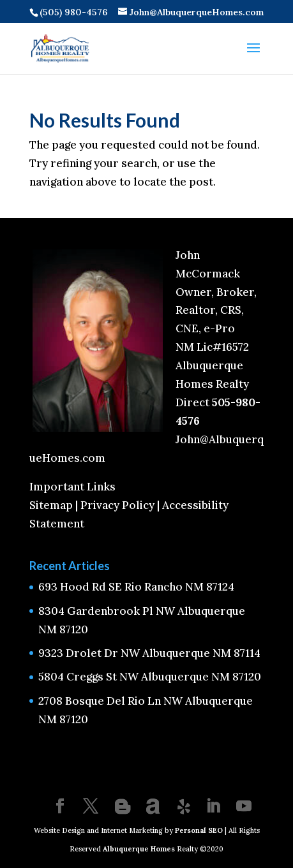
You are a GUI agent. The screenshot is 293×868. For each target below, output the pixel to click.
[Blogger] (123, 807)
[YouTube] (244, 808)
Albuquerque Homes (139, 849)
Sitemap (51, 505)
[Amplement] (153, 807)
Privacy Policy (117, 505)
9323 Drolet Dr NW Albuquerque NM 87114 (149, 653)
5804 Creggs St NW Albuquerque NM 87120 (150, 677)
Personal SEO (199, 830)
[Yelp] (184, 807)
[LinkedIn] (213, 808)
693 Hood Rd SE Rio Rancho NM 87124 (136, 587)
